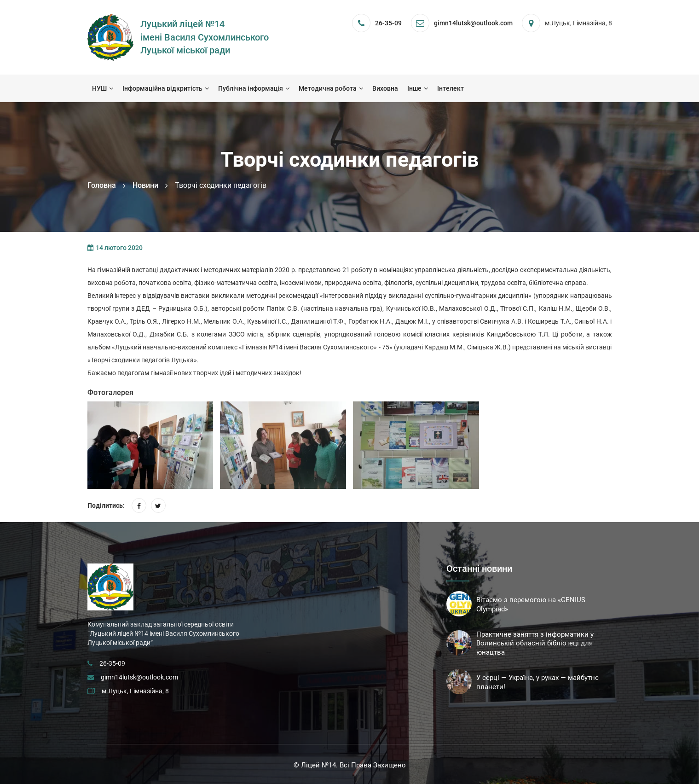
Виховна (385, 88)
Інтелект (451, 88)
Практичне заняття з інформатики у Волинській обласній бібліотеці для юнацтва (535, 644)
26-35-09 (388, 23)
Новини (145, 185)
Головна (102, 185)
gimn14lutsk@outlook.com (139, 677)
